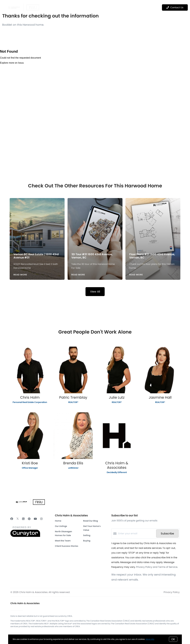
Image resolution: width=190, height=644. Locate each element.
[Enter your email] (136, 534)
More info (150, 639)
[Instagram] (41, 519)
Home (58, 521)
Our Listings (61, 526)
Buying (87, 541)
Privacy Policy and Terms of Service (157, 567)
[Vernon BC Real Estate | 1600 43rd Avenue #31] (37, 224)
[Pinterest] (29, 519)
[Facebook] (12, 519)
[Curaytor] (25, 536)
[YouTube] (35, 519)
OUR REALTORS (60, 7)
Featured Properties (84, 7)
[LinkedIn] (23, 519)
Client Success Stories (67, 546)
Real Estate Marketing (114, 7)
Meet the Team (63, 541)
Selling (87, 535)
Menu (150, 7)
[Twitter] (18, 519)
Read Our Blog (90, 521)
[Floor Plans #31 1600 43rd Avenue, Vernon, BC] (153, 224)
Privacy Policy (172, 592)
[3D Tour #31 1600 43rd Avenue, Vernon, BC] (95, 224)
